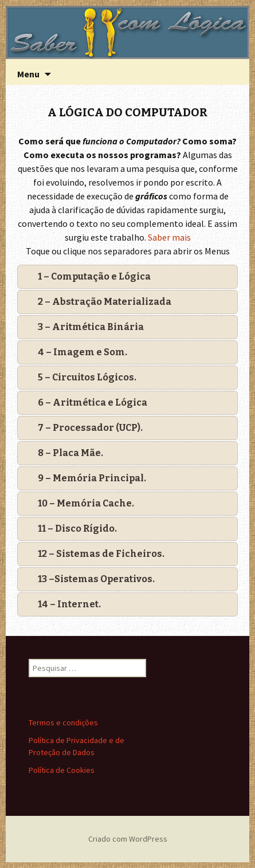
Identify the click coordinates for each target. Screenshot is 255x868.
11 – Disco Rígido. (77, 529)
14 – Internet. (69, 604)
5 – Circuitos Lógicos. (87, 377)
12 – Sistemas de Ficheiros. (101, 554)
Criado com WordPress (128, 839)
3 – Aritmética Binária (91, 327)
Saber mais (169, 237)
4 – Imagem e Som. (83, 352)
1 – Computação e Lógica (94, 276)
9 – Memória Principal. (92, 478)
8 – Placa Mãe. (70, 453)
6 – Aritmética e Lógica (93, 402)
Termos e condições (63, 722)
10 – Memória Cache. (86, 503)
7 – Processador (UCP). (90, 428)
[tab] (127, 277)
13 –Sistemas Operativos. (96, 579)
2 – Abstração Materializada (105, 302)
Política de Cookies (62, 770)
